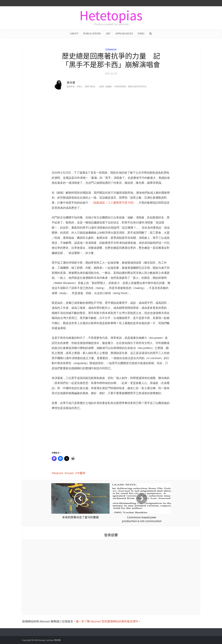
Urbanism (111, 49)
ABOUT (74, 34)
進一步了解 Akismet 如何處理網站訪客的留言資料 (107, 621)
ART (108, 34)
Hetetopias (111, 15)
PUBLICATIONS (92, 34)
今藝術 (81, 473)
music (70, 473)
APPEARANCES (124, 34)
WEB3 (141, 34)
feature (58, 473)
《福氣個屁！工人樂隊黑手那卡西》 (113, 203)
